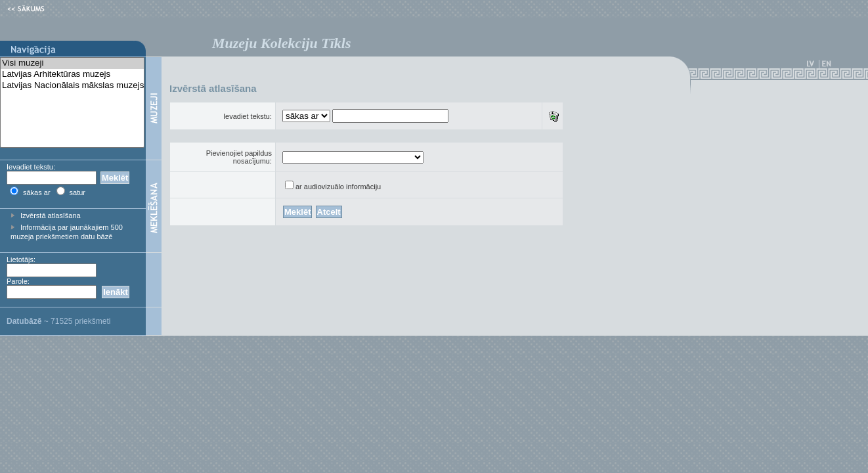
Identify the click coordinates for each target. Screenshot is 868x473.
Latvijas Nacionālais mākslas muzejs (72, 86)
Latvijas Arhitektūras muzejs (72, 75)
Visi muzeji (72, 63)
